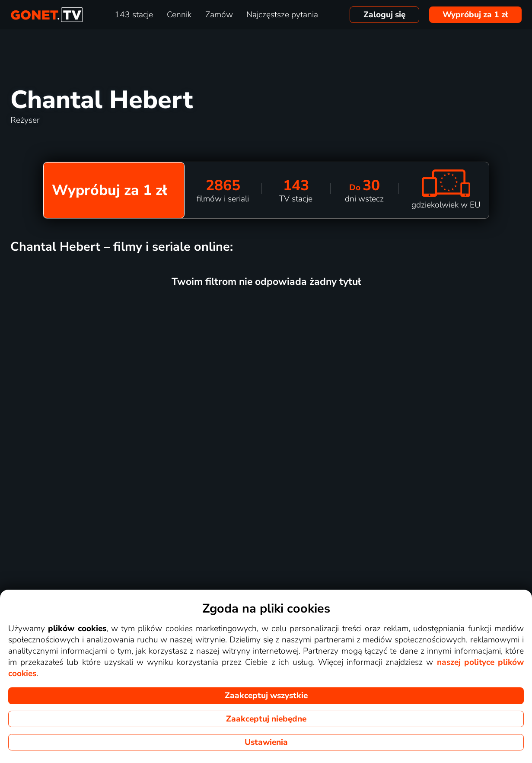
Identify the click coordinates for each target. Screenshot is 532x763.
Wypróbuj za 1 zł (475, 15)
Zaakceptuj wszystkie (266, 696)
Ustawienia (266, 742)
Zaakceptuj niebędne (266, 719)
